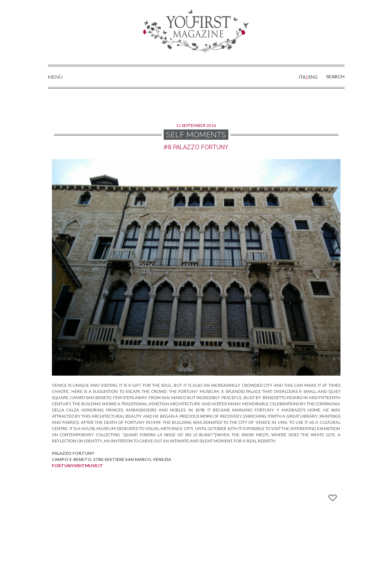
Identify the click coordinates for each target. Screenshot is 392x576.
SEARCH (329, 76)
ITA (303, 77)
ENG (313, 77)
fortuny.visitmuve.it (77, 466)
